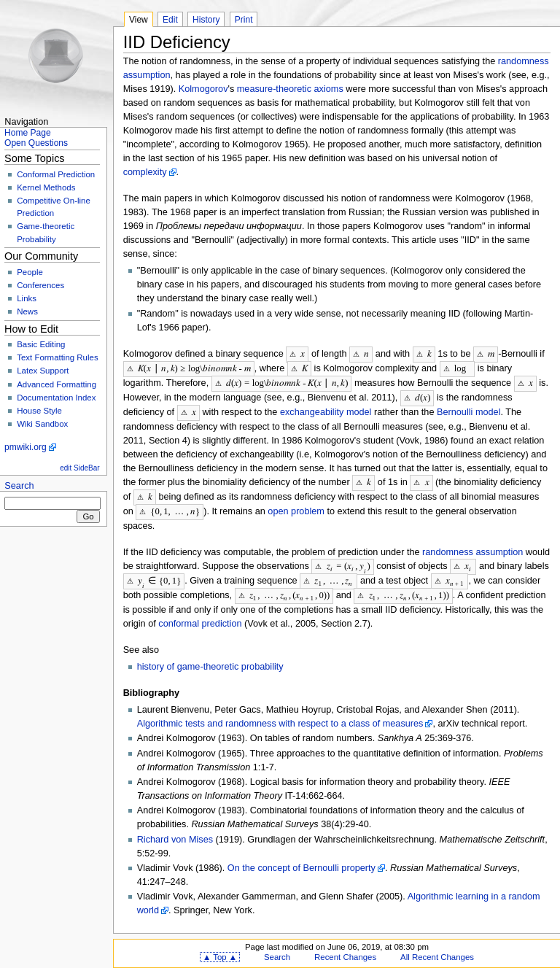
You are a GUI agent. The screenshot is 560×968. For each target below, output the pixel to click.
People (30, 272)
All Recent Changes (437, 949)
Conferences (40, 285)
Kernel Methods (46, 187)
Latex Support (43, 371)
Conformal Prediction (56, 174)
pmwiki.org (26, 447)
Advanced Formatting (57, 384)
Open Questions (36, 143)
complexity (145, 172)
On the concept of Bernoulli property (302, 860)
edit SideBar (79, 468)
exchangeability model (326, 409)
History (206, 20)
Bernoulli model (468, 409)
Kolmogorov (203, 89)
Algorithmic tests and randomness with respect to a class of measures (280, 716)
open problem (296, 506)
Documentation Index (56, 398)
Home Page (28, 133)
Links (27, 298)
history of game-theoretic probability (210, 659)
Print (244, 20)
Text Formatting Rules (57, 357)
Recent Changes (345, 949)
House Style (39, 411)
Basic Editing (41, 344)
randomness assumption (472, 546)
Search (19, 486)
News (27, 311)
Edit (170, 20)
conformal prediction (200, 616)
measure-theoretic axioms (290, 89)
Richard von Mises (175, 832)
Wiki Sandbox (42, 424)
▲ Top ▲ (220, 949)
